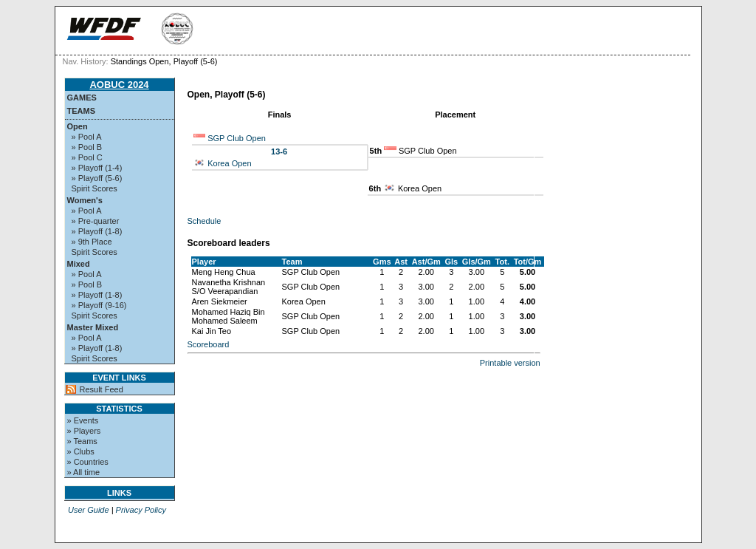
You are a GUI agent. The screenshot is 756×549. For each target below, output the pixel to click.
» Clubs (81, 451)
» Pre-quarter (96, 221)
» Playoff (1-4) (97, 168)
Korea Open (229, 163)
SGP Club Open (237, 138)
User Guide (89, 510)
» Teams (82, 441)
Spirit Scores (94, 188)
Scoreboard (209, 344)
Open (78, 126)
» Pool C (87, 157)
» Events (83, 420)
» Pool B (87, 147)
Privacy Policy (141, 510)
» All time (84, 472)
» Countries (88, 462)
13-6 (279, 151)
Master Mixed (93, 327)
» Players (84, 431)
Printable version (510, 363)
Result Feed (102, 389)
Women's (85, 200)
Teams (82, 111)
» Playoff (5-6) (97, 178)
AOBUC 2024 (119, 85)
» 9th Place (92, 242)
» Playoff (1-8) (97, 231)
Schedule (205, 221)
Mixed (79, 264)
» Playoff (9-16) (99, 305)
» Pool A (87, 137)
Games (82, 98)
